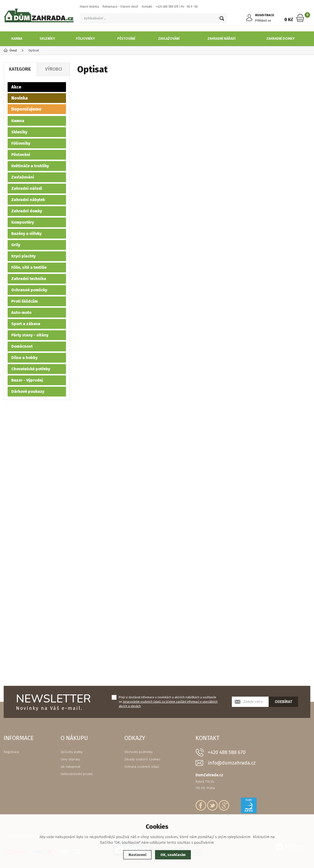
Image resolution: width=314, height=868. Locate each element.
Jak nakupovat (70, 767)
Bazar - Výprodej (27, 380)
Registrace (11, 752)
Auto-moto (21, 313)
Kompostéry (23, 222)
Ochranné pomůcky (29, 290)
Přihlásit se (264, 20)
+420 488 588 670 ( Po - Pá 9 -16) (177, 7)
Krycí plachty (23, 256)
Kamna (17, 39)
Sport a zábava (26, 324)
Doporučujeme (26, 109)
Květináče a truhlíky (30, 166)
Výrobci (54, 69)
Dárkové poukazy (28, 391)
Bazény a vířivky (26, 234)
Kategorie (20, 69)
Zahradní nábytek (28, 200)
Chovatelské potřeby (31, 369)
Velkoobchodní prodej (77, 774)
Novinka (20, 98)
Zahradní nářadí (222, 39)
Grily (16, 245)
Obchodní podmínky (138, 752)
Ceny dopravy (70, 759)
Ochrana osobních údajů (142, 767)
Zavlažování (169, 39)
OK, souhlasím (173, 855)
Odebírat (283, 702)
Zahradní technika (29, 279)
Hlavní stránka (89, 7)
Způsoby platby (72, 752)
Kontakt (147, 7)
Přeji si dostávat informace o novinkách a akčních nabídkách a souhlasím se (168, 702)
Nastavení (137, 855)
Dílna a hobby (24, 358)
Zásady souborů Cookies (142, 759)
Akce (16, 87)
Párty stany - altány (30, 335)
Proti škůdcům (25, 301)
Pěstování (126, 39)
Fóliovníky (85, 39)
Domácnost (22, 346)
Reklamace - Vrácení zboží (120, 7)
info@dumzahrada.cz (232, 763)
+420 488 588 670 (227, 752)
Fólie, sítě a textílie (29, 267)
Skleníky (47, 39)
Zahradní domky (281, 39)
